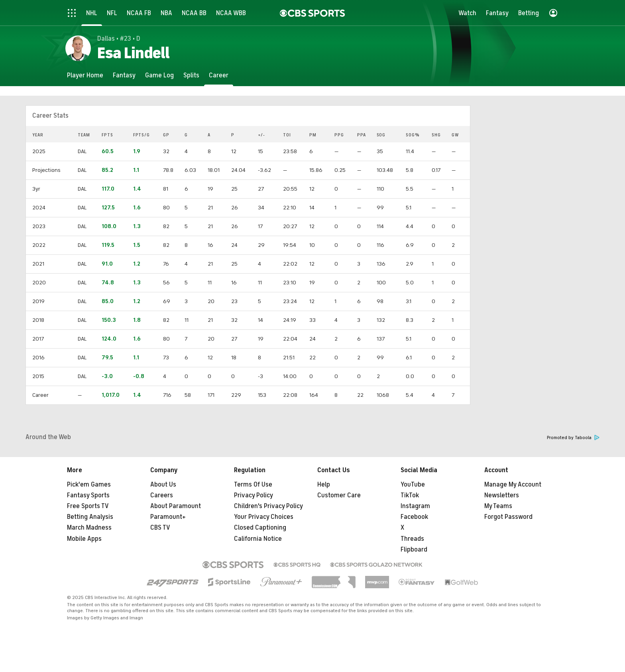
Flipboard (414, 550)
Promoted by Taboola (573, 438)
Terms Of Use (253, 485)
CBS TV (160, 528)
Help (324, 485)
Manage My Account (513, 485)
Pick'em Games (89, 485)
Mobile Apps (84, 539)
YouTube (413, 485)
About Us (163, 485)
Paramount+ (168, 517)
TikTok (410, 495)
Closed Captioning (260, 528)
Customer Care (339, 495)
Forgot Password (508, 517)
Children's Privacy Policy (268, 506)
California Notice (258, 539)
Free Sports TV (88, 506)
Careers (162, 495)
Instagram (415, 506)
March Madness (89, 528)
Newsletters (502, 495)
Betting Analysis (90, 517)
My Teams (498, 506)
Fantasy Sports (88, 495)
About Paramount (176, 506)
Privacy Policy (254, 495)
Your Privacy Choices (264, 517)
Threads (412, 539)
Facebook (414, 517)
